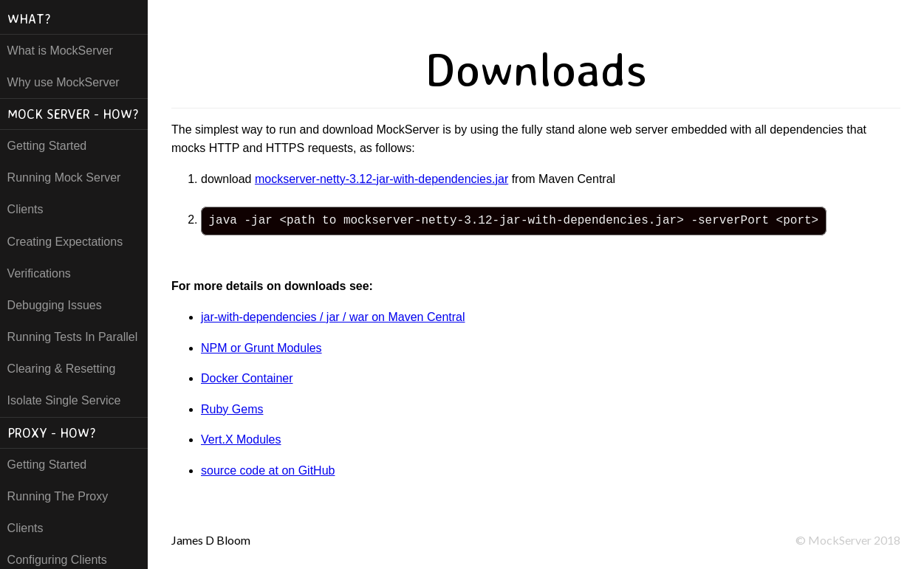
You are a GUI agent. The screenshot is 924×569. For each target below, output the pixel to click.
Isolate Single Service (64, 400)
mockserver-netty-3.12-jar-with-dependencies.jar (381, 179)
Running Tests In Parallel (73, 337)
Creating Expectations (65, 242)
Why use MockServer (64, 82)
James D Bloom (211, 540)
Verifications (39, 273)
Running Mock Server (64, 177)
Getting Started (47, 146)
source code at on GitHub (268, 470)
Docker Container (247, 378)
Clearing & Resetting (62, 369)
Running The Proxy (58, 496)
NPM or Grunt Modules (261, 348)
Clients (25, 209)
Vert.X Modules (241, 439)
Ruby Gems (232, 409)
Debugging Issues (55, 305)
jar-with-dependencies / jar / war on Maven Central (333, 317)
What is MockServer (60, 51)
